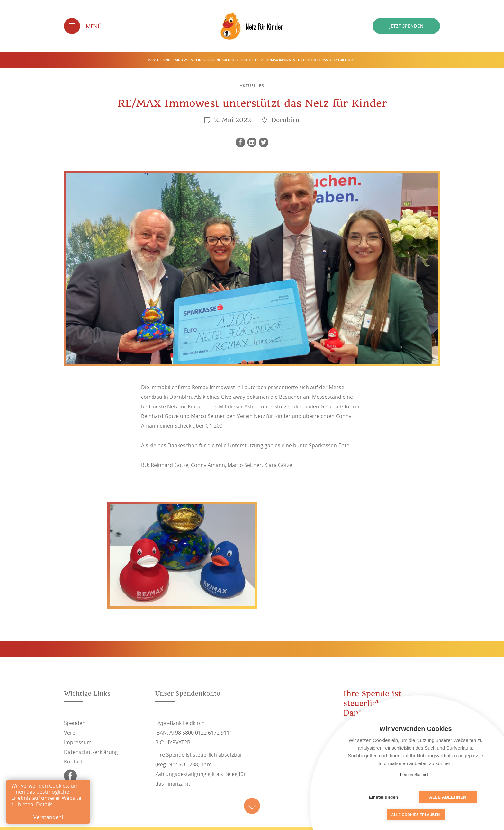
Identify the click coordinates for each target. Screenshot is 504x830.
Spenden (75, 723)
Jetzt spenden (406, 26)
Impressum (78, 742)
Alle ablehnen (448, 797)
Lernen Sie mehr (416, 775)
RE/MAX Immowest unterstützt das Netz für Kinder (311, 60)
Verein (72, 733)
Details (44, 804)
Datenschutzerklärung (91, 752)
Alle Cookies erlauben (416, 815)
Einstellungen (383, 797)
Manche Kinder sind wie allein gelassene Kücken (191, 60)
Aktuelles (251, 60)
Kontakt (73, 762)
